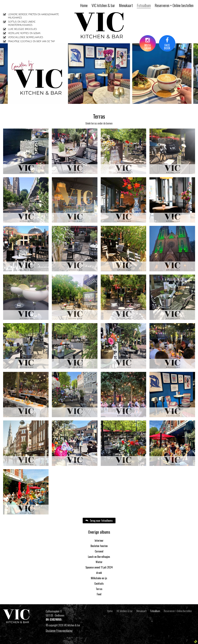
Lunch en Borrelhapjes (99, 557)
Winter (99, 562)
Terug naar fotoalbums (99, 521)
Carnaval (99, 551)
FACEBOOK (167, 44)
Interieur (99, 540)
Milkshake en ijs (99, 578)
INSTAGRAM (148, 44)
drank (99, 573)
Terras (99, 589)
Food (99, 594)
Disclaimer (51, 631)
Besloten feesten (99, 546)
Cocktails (99, 583)
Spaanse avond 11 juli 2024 (99, 567)
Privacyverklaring (64, 631)
